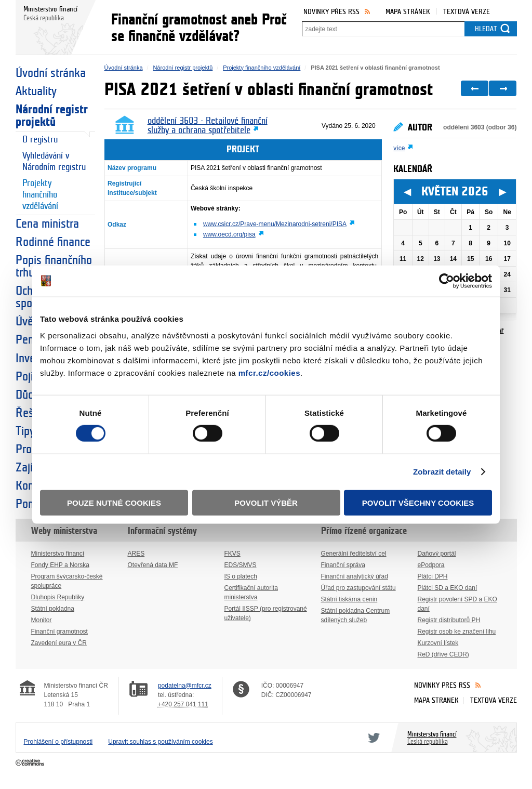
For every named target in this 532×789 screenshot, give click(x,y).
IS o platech (241, 576)
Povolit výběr (266, 502)
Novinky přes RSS (331, 12)
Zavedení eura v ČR (59, 643)
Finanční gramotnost (59, 632)
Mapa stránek (408, 12)
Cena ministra (47, 224)
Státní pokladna (53, 609)
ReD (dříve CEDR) (443, 654)
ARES (136, 554)
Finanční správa (343, 565)
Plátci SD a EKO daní (448, 588)
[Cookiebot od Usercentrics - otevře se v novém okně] (447, 281)
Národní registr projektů (52, 116)
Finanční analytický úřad (355, 576)
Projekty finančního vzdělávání (40, 195)
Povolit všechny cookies (418, 502)
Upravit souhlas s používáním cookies (160, 742)
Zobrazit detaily (442, 472)
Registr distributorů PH (449, 620)
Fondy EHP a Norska (61, 565)
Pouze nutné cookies (114, 502)
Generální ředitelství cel (354, 554)
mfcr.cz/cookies (269, 372)
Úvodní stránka (51, 73)
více (399, 148)
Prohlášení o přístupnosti (58, 742)
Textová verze (467, 12)
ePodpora (431, 565)
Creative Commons (31, 763)
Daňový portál (437, 554)
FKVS (232, 554)
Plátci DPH (433, 576)
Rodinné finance (53, 242)
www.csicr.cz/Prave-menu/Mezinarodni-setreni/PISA (275, 224)
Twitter (372, 738)
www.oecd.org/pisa (229, 234)
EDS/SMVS (241, 565)
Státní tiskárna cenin (349, 599)
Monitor (42, 620)
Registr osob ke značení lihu (457, 632)
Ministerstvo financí (58, 554)
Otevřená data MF (153, 565)
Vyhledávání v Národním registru (54, 161)
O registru (40, 140)
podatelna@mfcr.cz (185, 686)
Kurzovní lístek (438, 643)
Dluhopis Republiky (58, 597)
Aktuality (36, 91)
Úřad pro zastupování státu (358, 588)
